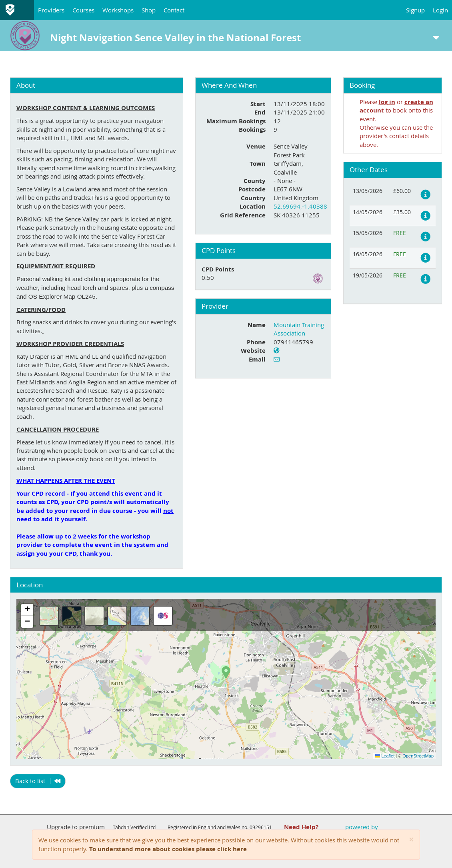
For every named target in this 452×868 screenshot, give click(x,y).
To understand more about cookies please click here (168, 849)
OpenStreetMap (418, 756)
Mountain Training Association (299, 329)
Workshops (118, 10)
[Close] (411, 840)
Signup (415, 10)
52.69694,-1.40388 (300, 206)
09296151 (261, 827)
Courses (83, 10)
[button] (226, 673)
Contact (174, 10)
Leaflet (385, 756)
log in (387, 102)
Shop (149, 10)
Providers (51, 10)
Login (440, 10)
